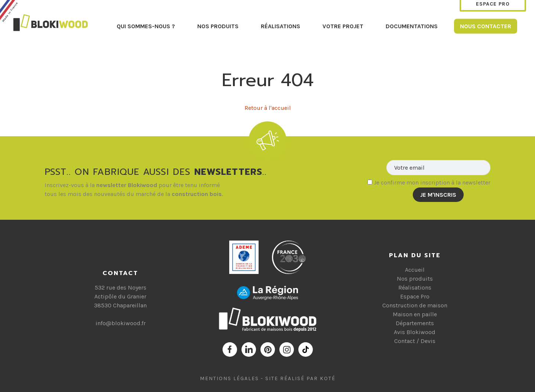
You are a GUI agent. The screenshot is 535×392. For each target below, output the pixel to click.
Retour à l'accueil (268, 108)
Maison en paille (415, 314)
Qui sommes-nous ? (146, 26)
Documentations (412, 26)
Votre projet (343, 26)
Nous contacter (486, 26)
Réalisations (281, 26)
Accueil (415, 270)
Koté (328, 378)
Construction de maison (415, 305)
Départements (415, 323)
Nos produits (218, 26)
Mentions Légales (229, 378)
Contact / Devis (415, 341)
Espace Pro (415, 296)
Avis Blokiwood (415, 332)
